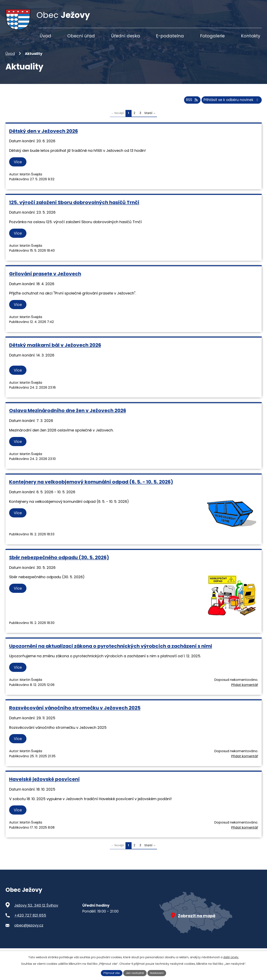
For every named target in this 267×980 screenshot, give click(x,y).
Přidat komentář (245, 692)
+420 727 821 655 (30, 922)
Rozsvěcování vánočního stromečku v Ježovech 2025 (75, 715)
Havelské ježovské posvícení (44, 786)
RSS (189, 107)
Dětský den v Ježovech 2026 (44, 138)
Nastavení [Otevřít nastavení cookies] (158, 973)
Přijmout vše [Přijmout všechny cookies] (110, 973)
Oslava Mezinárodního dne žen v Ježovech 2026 (68, 418)
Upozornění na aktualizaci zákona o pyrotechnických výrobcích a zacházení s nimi (111, 653)
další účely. (231, 957)
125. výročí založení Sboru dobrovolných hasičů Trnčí (74, 209)
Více (19, 169)
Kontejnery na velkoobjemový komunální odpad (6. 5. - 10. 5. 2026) (91, 489)
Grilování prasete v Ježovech (45, 281)
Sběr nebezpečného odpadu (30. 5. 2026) (59, 564)
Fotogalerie (212, 36)
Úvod (10, 61)
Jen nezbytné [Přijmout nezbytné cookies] (135, 973)
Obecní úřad (81, 36)
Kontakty (251, 36)
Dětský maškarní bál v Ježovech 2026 (55, 352)
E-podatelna (170, 36)
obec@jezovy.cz (29, 932)
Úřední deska (125, 36)
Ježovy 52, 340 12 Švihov (36, 912)
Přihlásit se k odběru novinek (231, 107)
